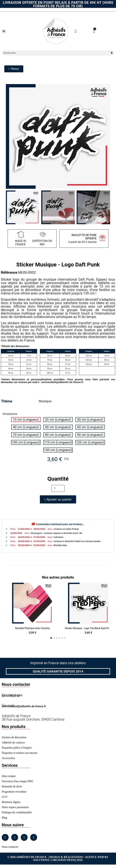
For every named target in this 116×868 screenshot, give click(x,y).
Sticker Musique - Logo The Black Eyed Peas (88, 628)
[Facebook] (5, 837)
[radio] (26, 420)
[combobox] (54, 53)
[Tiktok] (34, 837)
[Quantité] (58, 488)
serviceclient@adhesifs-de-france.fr (24, 706)
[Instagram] (15, 837)
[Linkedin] (24, 837)
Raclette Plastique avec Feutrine (32, 628)
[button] (4, 31)
